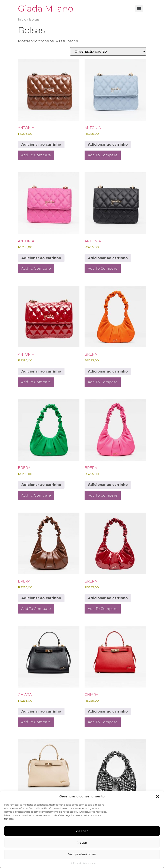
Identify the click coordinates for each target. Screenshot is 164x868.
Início (22, 19)
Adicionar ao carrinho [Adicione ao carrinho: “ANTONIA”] (41, 144)
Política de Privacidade (83, 863)
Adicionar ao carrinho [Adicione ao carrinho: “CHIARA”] (41, 711)
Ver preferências (82, 854)
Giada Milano (46, 8)
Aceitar (82, 831)
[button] (158, 796)
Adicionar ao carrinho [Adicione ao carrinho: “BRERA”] (108, 371)
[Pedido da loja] (108, 51)
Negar (82, 842)
